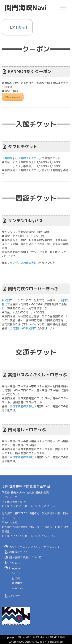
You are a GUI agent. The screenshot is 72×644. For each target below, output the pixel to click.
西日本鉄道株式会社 (22, 406)
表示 (21, 27)
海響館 (8, 158)
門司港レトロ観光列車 (23, 328)
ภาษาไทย (17, 588)
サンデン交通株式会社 (23, 263)
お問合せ (15, 596)
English (17, 573)
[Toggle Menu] (63, 8)
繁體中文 (17, 583)
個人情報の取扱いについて (25, 557)
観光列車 (7, 300)
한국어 (16, 578)
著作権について (19, 552)
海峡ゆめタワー (30, 158)
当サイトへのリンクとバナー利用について (35, 547)
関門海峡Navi (26, 8)
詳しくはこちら (13, 97)
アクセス (15, 563)
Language (15, 568)
